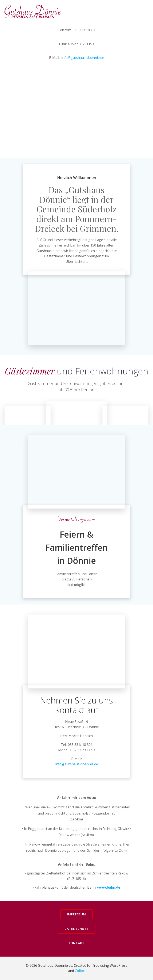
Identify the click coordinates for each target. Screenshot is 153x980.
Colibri (80, 971)
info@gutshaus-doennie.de (83, 58)
